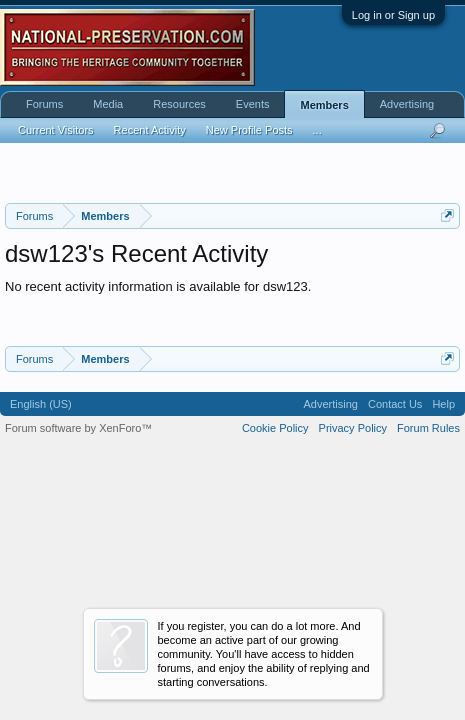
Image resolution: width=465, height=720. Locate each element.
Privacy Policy (353, 428)
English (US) (41, 404)
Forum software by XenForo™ (78, 428)
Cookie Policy (275, 428)
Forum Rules (428, 428)
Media (108, 104)
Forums (44, 104)
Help (443, 404)
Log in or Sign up (393, 15)
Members (324, 105)
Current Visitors (56, 130)
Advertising (407, 104)
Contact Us (395, 404)
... (317, 130)
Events (253, 104)
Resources (179, 104)
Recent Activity (150, 130)
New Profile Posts (249, 130)
